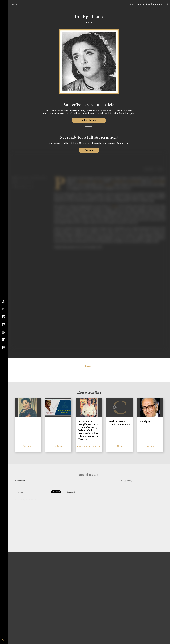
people (13, 4)
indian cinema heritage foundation (145, 4)
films (119, 446)
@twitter (19, 492)
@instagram (20, 481)
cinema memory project (89, 446)
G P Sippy (145, 421)
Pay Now (89, 150)
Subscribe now (89, 120)
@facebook (70, 492)
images (89, 366)
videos (58, 446)
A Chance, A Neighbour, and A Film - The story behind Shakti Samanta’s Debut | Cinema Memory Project (89, 430)
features (28, 446)
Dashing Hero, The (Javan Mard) (119, 423)
